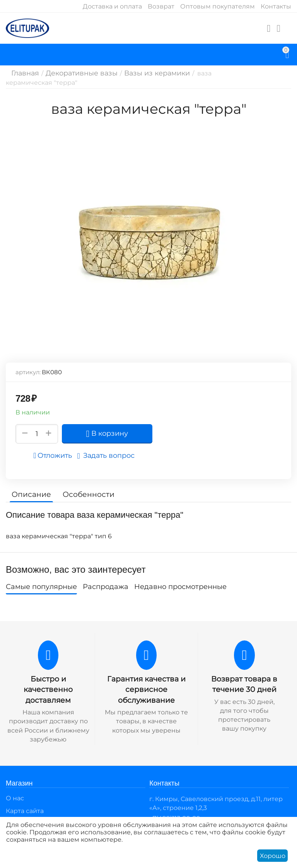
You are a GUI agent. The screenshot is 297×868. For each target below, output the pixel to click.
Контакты (276, 6)
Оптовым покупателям (218, 6)
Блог (14, 813)
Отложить (55, 455)
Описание (30, 494)
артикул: (28, 372)
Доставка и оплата (112, 6)
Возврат (161, 6)
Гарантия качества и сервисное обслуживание (146, 689)
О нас (15, 788)
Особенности (84, 494)
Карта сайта (25, 800)
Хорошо (273, 856)
